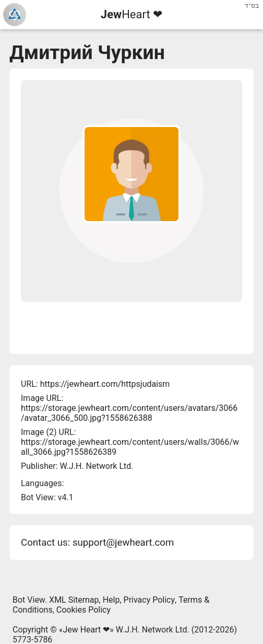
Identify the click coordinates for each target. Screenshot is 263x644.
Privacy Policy (150, 600)
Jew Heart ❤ (86, 630)
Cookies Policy (83, 610)
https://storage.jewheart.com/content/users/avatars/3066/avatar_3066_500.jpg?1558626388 (129, 413)
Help (111, 600)
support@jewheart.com (123, 543)
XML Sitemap (74, 600)
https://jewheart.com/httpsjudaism (105, 384)
